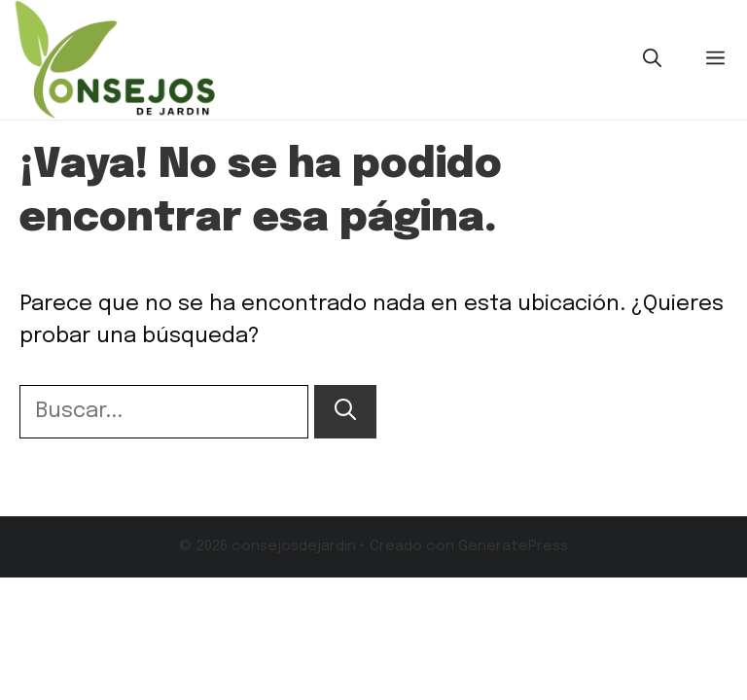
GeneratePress (513, 546)
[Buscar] (345, 412)
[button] (652, 60)
